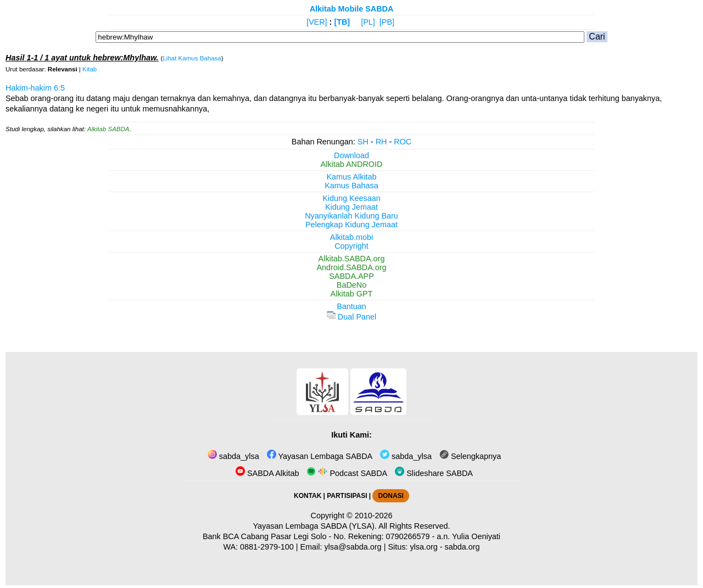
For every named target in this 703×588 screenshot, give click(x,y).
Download (351, 155)
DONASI (390, 496)
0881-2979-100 (267, 547)
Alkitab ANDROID (352, 164)
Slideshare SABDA (434, 473)
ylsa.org (423, 547)
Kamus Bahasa (351, 186)
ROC (403, 142)
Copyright (351, 246)
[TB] (342, 22)
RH (381, 142)
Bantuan (351, 306)
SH (363, 142)
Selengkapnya (470, 456)
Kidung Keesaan (351, 198)
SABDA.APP (351, 276)
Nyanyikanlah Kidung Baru (351, 216)
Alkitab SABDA (108, 129)
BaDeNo (351, 285)
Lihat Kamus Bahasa (192, 58)
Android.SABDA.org (351, 267)
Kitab (90, 69)
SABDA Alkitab (267, 473)
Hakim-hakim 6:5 (35, 88)
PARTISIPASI (347, 496)
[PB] (387, 22)
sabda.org (462, 547)
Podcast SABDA (347, 473)
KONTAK (308, 496)
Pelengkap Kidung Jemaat (351, 225)
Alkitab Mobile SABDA (352, 9)
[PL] (368, 22)
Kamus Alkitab (351, 177)
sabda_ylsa (233, 456)
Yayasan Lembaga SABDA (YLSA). (315, 526)
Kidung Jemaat (351, 207)
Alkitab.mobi (351, 237)
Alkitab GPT (352, 294)
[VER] (317, 22)
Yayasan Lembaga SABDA (320, 456)
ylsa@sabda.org (353, 547)
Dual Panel (351, 317)
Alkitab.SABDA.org (352, 259)
